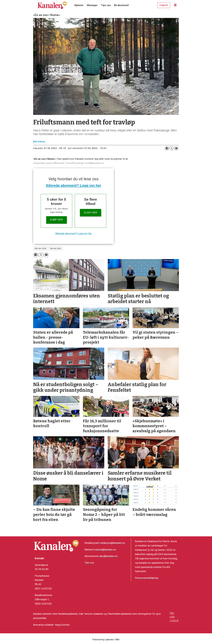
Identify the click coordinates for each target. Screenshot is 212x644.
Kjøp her (57, 220)
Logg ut (174, 620)
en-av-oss (41, 248)
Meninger (92, 5)
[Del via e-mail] (176, 148)
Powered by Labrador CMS (106, 640)
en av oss (56, 248)
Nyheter (79, 5)
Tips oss (106, 5)
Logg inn (164, 5)
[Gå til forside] (52, 5)
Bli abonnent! (121, 5)
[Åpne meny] (175, 5)
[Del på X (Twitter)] (172, 148)
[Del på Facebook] (167, 148)
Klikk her (91, 213)
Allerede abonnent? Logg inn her (73, 185)
